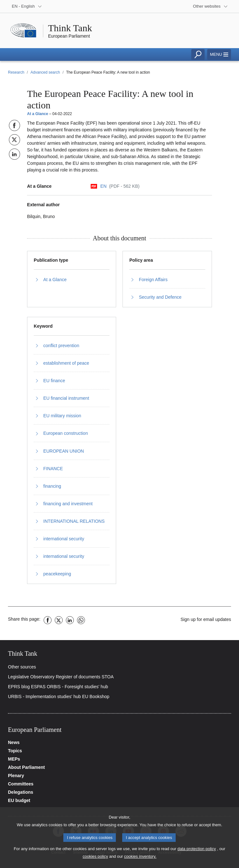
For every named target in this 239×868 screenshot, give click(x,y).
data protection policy (197, 852)
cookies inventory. (140, 860)
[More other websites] (210, 6)
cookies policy (95, 860)
